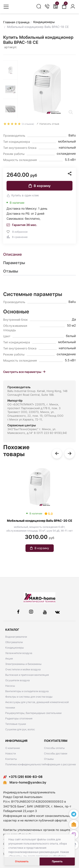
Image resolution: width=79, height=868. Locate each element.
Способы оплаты (54, 748)
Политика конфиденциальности (25, 764)
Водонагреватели (16, 637)
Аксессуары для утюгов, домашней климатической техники (37, 705)
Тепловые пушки (16, 724)
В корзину (40, 186)
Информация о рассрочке (60, 764)
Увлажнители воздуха (19, 653)
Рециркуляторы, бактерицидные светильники (33, 713)
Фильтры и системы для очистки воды (29, 697)
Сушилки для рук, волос (20, 729)
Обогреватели (14, 642)
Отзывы (49, 759)
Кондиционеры (15, 648)
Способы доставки (56, 753)
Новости (11, 753)
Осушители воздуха (17, 680)
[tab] (39, 254)
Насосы (10, 686)
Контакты (11, 759)
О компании (13, 748)
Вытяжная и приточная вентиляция (27, 675)
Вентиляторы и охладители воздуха (27, 691)
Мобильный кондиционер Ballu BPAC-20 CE (40, 521)
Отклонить (22, 861)
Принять (57, 861)
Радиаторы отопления (19, 718)
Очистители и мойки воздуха (23, 669)
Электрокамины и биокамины (23, 664)
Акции (9, 658)
